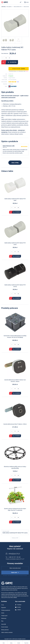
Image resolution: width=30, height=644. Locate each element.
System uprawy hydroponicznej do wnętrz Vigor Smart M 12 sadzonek (15, 509)
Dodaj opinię (15, 163)
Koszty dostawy (5, 627)
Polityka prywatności (6, 610)
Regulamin (4, 608)
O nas (3, 605)
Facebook (18, 605)
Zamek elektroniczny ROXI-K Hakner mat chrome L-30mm (15, 381)
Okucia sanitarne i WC (18, 7)
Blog (2, 621)
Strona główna (9, 7)
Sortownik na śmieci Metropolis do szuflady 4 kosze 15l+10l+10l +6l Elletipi (15, 337)
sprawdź (14, 80)
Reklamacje (4, 618)
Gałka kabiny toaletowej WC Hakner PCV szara (15, 244)
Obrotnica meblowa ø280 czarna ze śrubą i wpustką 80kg (15, 467)
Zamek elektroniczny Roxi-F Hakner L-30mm (15, 424)
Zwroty (3, 613)
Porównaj (3, 62)
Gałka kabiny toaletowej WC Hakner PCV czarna (15, 286)
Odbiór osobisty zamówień (7, 632)
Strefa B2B (4, 624)
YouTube (18, 607)
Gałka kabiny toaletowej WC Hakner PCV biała (15, 200)
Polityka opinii (4, 616)
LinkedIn (18, 610)
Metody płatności (5, 630)
